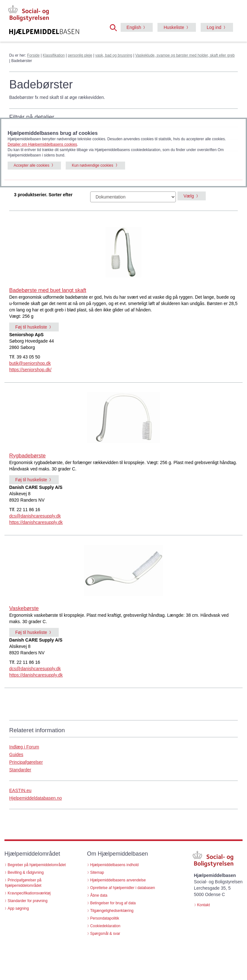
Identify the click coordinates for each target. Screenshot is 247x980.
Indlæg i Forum (24, 747)
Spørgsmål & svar (105, 934)
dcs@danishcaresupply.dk (35, 516)
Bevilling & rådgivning (26, 872)
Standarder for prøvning (28, 901)
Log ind (214, 27)
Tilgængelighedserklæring (112, 911)
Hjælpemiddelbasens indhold (114, 865)
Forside (33, 55)
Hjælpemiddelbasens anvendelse (118, 880)
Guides (16, 754)
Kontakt (204, 905)
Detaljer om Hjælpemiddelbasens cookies (42, 144)
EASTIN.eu (20, 790)
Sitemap (97, 872)
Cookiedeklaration (105, 926)
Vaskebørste (24, 608)
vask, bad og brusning (114, 55)
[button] (115, 27)
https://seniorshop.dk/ (30, 370)
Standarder (20, 770)
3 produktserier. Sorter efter (43, 195)
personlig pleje (80, 55)
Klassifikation (54, 55)
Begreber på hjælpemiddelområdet (37, 865)
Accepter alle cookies (31, 165)
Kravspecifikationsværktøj (29, 893)
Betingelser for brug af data (113, 903)
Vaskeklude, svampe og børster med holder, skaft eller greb (185, 55)
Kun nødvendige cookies (92, 165)
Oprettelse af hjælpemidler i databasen (123, 888)
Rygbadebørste (27, 456)
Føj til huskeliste (31, 327)
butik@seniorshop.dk (30, 363)
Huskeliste (174, 27)
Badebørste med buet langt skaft (48, 290)
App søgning (18, 908)
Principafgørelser (26, 762)
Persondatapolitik (105, 918)
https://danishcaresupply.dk (36, 522)
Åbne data (99, 895)
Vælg (189, 196)
